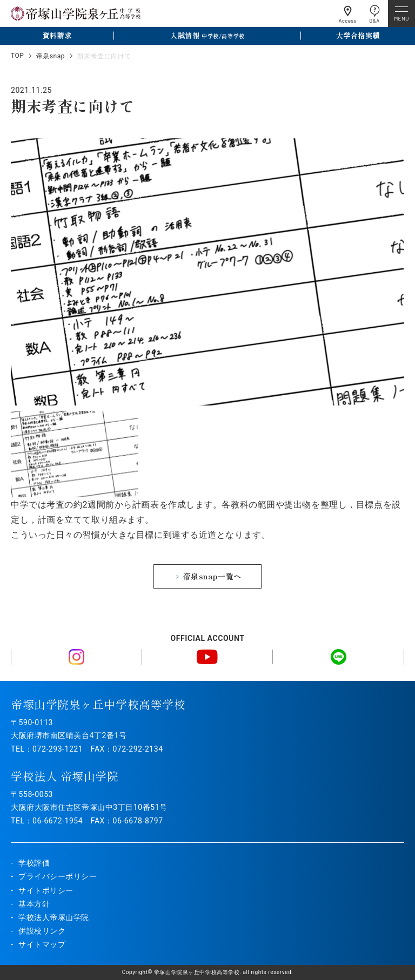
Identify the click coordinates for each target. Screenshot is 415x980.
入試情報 (207, 35)
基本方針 (34, 904)
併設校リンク (42, 931)
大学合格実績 (358, 35)
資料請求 (57, 35)
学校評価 (34, 863)
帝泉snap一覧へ (212, 576)
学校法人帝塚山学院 (54, 917)
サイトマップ (42, 944)
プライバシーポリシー (58, 876)
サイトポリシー (46, 890)
